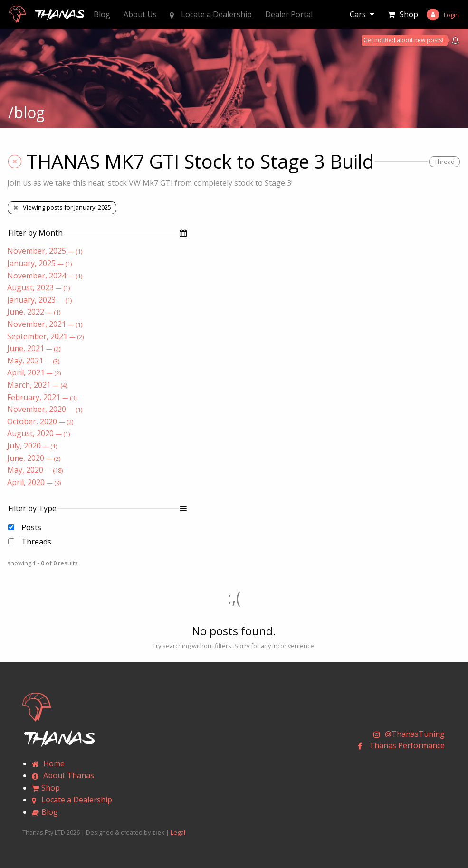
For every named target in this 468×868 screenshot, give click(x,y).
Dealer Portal (289, 14)
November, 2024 (45, 276)
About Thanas (63, 775)
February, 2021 (42, 397)
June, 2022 (34, 312)
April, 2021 (34, 372)
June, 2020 (34, 458)
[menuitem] (362, 14)
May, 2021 (33, 361)
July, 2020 (32, 446)
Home (48, 763)
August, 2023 (38, 287)
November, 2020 (45, 409)
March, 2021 (37, 385)
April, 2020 (34, 482)
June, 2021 (34, 348)
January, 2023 (39, 300)
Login (451, 15)
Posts (31, 527)
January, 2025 (39, 263)
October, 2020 (40, 421)
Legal (178, 832)
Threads (36, 542)
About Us (140, 14)
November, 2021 (45, 324)
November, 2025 (45, 251)
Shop (409, 14)
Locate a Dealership (211, 14)
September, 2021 (45, 336)
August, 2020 (38, 433)
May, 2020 (35, 470)
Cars (358, 14)
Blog (102, 14)
